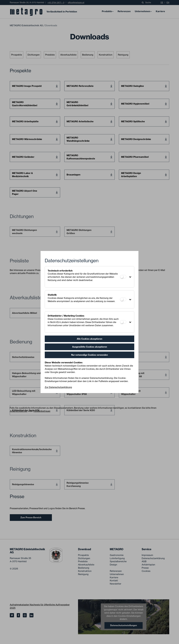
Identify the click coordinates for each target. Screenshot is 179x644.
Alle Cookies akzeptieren (89, 339)
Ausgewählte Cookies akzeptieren (90, 347)
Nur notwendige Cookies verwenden (89, 355)
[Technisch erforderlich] (123, 277)
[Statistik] (123, 299)
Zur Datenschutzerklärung (58, 387)
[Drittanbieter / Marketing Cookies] (123, 322)
